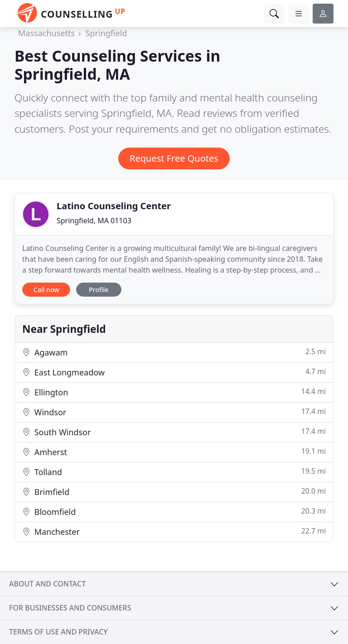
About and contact (47, 584)
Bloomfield (174, 512)
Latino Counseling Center (114, 206)
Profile (99, 290)
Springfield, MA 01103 (94, 221)
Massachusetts (46, 33)
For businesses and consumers (70, 608)
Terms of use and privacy (58, 632)
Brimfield (174, 492)
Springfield (106, 33)
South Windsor (174, 432)
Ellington (174, 392)
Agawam (174, 352)
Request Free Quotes (174, 158)
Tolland (174, 472)
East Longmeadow (174, 372)
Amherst (174, 452)
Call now (46, 290)
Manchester (174, 531)
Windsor (174, 412)
